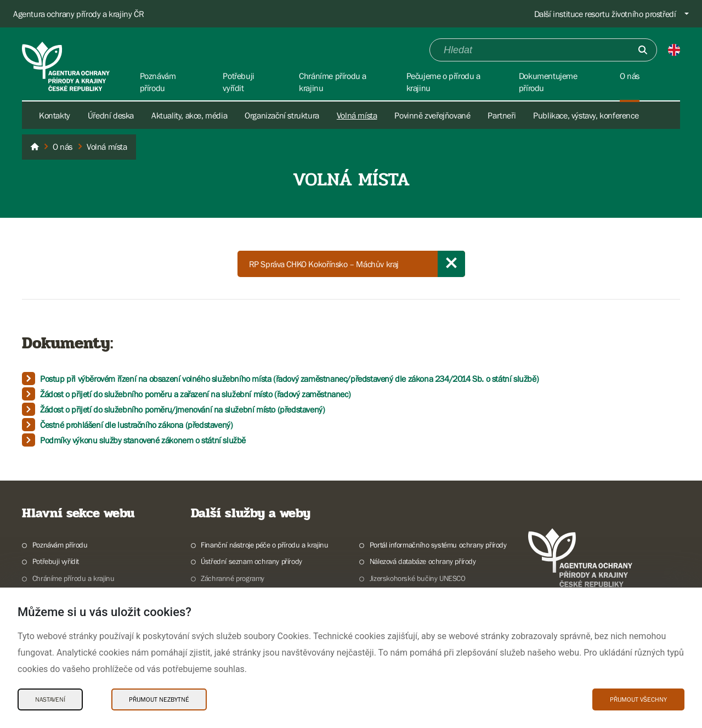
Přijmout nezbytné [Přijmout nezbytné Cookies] (159, 699)
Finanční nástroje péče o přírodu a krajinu (264, 545)
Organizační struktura (282, 115)
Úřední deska (111, 115)
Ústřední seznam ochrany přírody (251, 561)
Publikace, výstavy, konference (586, 115)
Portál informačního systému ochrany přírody (438, 545)
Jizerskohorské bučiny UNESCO (418, 578)
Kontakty (55, 115)
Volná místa (357, 115)
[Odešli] (643, 50)
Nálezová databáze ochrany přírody (423, 561)
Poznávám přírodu (60, 545)
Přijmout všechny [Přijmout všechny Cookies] (638, 699)
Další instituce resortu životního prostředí (605, 14)
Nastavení (50, 699)
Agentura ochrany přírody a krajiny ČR (78, 14)
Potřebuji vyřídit (56, 561)
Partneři (502, 115)
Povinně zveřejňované (432, 115)
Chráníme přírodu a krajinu (73, 578)
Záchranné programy (233, 578)
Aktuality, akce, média (189, 115)
